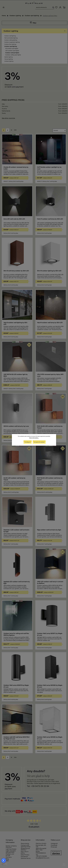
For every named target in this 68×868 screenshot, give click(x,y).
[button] (4, 860)
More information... (34, 438)
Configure (28, 442)
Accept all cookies (39, 442)
